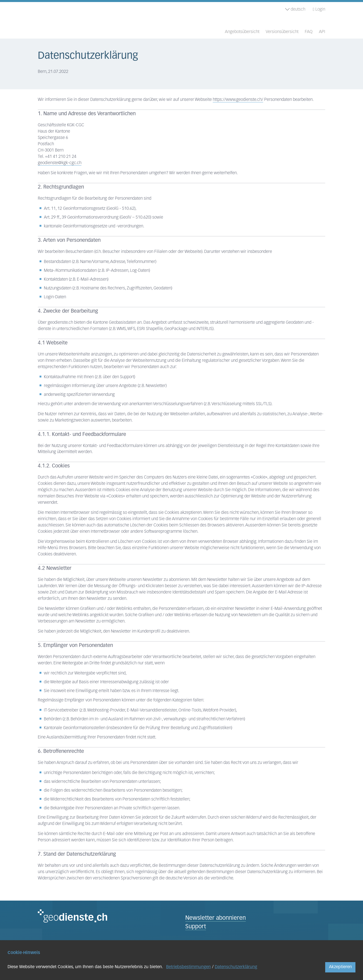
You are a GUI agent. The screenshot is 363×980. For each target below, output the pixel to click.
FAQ (309, 32)
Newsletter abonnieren (216, 918)
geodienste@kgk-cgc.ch (60, 163)
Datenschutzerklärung (236, 967)
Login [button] (319, 9)
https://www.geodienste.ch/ (238, 100)
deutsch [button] (295, 9)
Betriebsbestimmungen (188, 967)
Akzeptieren (340, 967)
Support (196, 927)
